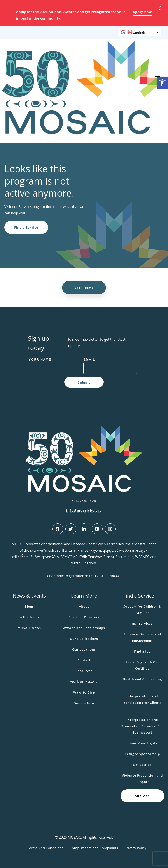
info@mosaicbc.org (84, 510)
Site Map (143, 796)
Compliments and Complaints (94, 848)
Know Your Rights (142, 743)
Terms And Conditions (45, 848)
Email (89, 359)
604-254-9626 (84, 501)
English (136, 32)
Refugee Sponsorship (142, 754)
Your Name (40, 359)
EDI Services (142, 623)
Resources (84, 671)
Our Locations (84, 649)
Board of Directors (84, 617)
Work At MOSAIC (84, 682)
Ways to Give (84, 692)
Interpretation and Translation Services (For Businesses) (142, 726)
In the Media (29, 617)
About (84, 606)
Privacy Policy (135, 848)
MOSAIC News (29, 628)
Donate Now (84, 703)
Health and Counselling (143, 679)
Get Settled (142, 765)
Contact (84, 660)
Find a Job (142, 651)
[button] (162, 83)
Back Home (84, 288)
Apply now (142, 12)
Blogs (29, 606)
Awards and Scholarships (84, 628)
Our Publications (84, 639)
